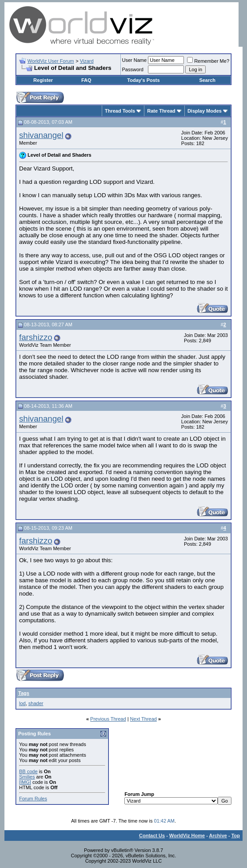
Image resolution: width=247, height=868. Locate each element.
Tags (24, 693)
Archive (218, 836)
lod (22, 703)
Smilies (27, 777)
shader (36, 703)
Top (236, 836)
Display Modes (205, 111)
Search (207, 80)
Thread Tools (120, 111)
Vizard (87, 61)
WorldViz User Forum (51, 61)
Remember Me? (208, 61)
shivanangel (41, 135)
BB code (28, 771)
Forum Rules (33, 799)
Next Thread (143, 719)
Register (43, 80)
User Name (135, 60)
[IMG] (25, 782)
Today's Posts (143, 80)
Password (133, 69)
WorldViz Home (187, 836)
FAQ (86, 80)
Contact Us (152, 836)
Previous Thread (108, 719)
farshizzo (36, 337)
